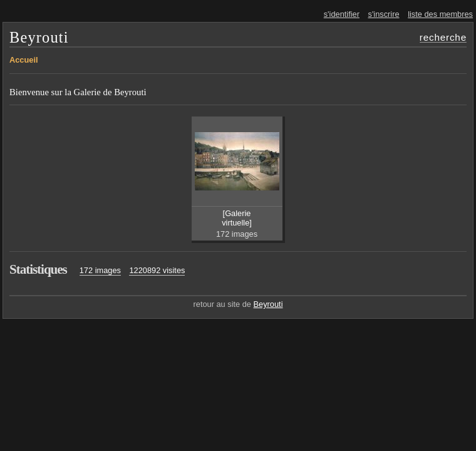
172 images (100, 270)
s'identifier (342, 14)
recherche (443, 37)
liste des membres (440, 14)
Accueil (24, 60)
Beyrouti (39, 37)
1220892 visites (157, 270)
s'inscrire (384, 14)
